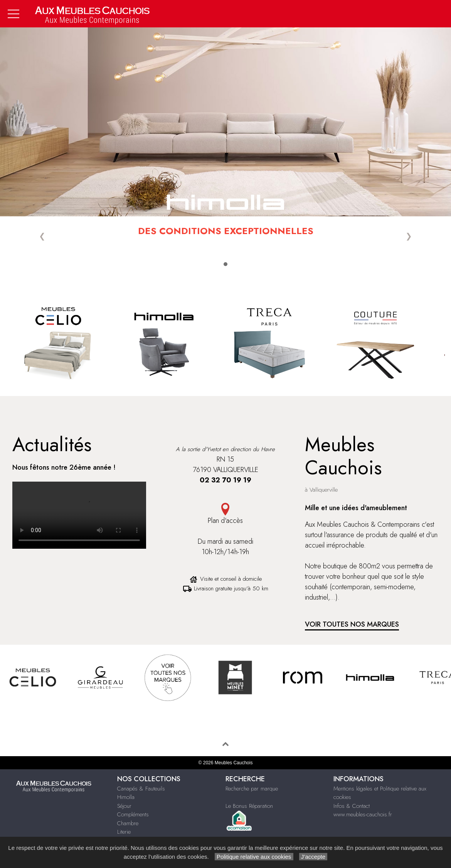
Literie (124, 832)
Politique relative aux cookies (254, 857)
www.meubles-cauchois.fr (363, 814)
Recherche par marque (252, 789)
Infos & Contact (352, 806)
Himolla (126, 797)
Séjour (124, 806)
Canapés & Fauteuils (141, 789)
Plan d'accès (225, 521)
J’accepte (313, 857)
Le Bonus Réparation (249, 806)
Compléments (133, 814)
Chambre (128, 823)
